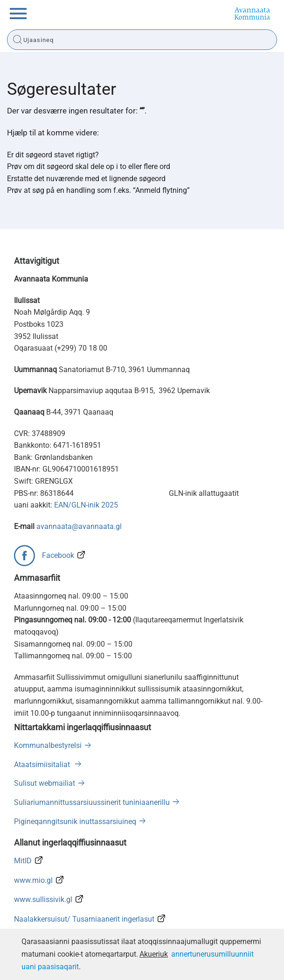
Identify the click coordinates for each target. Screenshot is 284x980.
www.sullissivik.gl (43, 899)
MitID (23, 861)
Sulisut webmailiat (45, 783)
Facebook (58, 555)
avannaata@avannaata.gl (79, 526)
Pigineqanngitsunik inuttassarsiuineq (75, 821)
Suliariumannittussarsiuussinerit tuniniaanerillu (92, 802)
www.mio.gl (33, 880)
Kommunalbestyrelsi (48, 745)
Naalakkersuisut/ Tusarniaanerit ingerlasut (84, 919)
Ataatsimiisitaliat (43, 765)
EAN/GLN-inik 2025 (86, 505)
